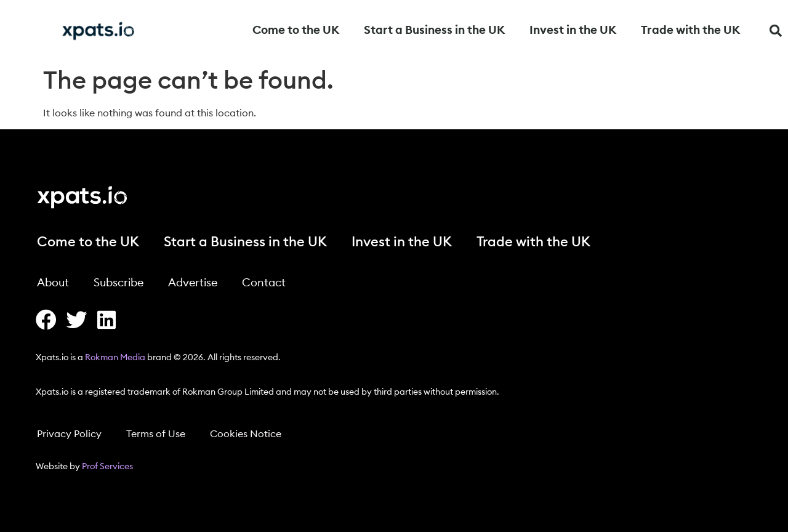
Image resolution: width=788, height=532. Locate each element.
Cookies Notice (246, 434)
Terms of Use (156, 434)
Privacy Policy (69, 434)
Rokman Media (115, 358)
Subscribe (119, 283)
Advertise (193, 283)
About (53, 283)
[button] (776, 31)
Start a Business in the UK (434, 30)
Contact (264, 283)
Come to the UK (296, 30)
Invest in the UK (573, 30)
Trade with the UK (690, 30)
